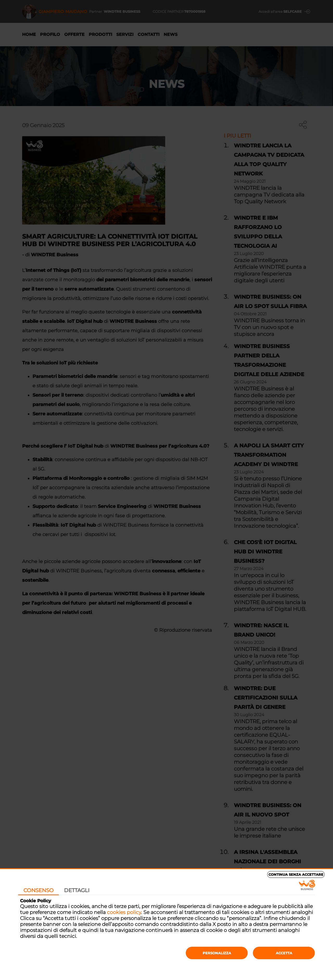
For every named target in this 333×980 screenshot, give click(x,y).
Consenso (39, 890)
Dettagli (77, 890)
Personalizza (217, 953)
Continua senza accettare (296, 874)
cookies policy (124, 912)
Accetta (284, 953)
